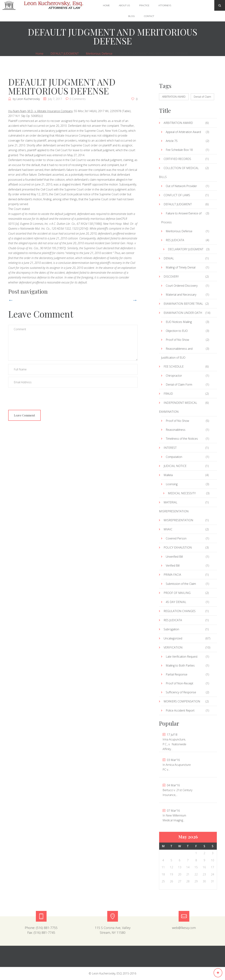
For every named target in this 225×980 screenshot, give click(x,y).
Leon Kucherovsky (28, 99)
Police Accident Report (180, 710)
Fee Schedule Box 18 (179, 150)
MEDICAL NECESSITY (182, 493)
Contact (149, 16)
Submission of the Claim (181, 584)
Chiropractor (174, 376)
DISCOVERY (171, 277)
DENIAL (169, 258)
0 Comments (78, 99)
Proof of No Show (177, 340)
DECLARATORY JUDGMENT (186, 249)
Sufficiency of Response (181, 692)
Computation (174, 457)
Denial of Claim (202, 97)
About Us (124, 5)
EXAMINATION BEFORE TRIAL (183, 304)
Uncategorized (173, 638)
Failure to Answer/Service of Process (181, 218)
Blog (132, 16)
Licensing (172, 484)
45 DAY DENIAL (176, 602)
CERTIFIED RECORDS (177, 159)
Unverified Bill (174, 557)
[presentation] (35, 397)
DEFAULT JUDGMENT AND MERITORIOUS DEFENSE (62, 86)
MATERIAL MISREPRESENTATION (174, 507)
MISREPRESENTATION (178, 520)
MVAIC (168, 529)
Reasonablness (176, 430)
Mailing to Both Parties (180, 665)
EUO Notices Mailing (179, 322)
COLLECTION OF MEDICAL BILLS (179, 172)
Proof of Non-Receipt (180, 683)
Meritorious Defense (99, 54)
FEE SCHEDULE (174, 366)
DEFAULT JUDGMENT (65, 54)
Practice (144, 5)
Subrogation (171, 629)
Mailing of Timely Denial (181, 267)
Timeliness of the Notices (182, 439)
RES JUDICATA (175, 240)
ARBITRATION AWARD (174, 97)
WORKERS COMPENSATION (182, 701)
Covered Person (176, 538)
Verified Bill (173, 566)
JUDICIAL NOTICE (175, 466)
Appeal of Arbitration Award (183, 132)
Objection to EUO (177, 331)
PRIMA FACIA (172, 575)
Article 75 (172, 141)
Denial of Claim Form (179, 385)
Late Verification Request (182, 657)
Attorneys (165, 5)
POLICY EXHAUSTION (178, 547)
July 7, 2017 (55, 99)
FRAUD (168, 394)
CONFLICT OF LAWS (177, 195)
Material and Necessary (181, 295)
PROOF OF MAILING (177, 593)
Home (106, 5)
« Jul (155, 83)
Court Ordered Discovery (182, 286)
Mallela (168, 475)
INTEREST (170, 448)
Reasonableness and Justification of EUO (177, 353)
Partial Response (177, 674)
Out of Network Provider (181, 186)
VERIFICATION (173, 647)
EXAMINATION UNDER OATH (183, 313)
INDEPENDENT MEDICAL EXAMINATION (178, 407)
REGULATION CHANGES (180, 611)
